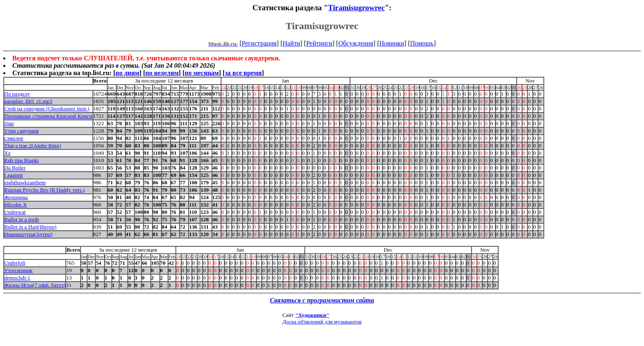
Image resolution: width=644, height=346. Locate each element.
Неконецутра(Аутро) (28, 234)
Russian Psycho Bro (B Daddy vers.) (44, 190)
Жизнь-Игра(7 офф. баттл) (35, 285)
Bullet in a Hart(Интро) (30, 227)
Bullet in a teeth (22, 219)
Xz (7, 153)
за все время (243, 73)
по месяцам (201, 73)
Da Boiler (15, 168)
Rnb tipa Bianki (21, 160)
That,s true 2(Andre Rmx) (32, 146)
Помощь (422, 43)
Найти (291, 43)
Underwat (15, 212)
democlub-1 (17, 278)
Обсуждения (356, 43)
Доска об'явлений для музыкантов (322, 322)
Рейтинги (319, 43)
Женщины (16, 197)
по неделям (162, 73)
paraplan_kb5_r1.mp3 (28, 101)
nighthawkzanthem (25, 182)
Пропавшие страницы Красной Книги (48, 116)
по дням (127, 73)
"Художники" (312, 315)
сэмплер (14, 138)
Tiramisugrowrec (356, 8)
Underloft (15, 263)
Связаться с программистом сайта (322, 300)
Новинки (392, 43)
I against (14, 175)
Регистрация (259, 43)
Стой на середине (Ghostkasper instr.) (47, 109)
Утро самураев (21, 131)
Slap (9, 123)
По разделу (17, 94)
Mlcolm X (15, 205)
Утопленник (18, 270)
